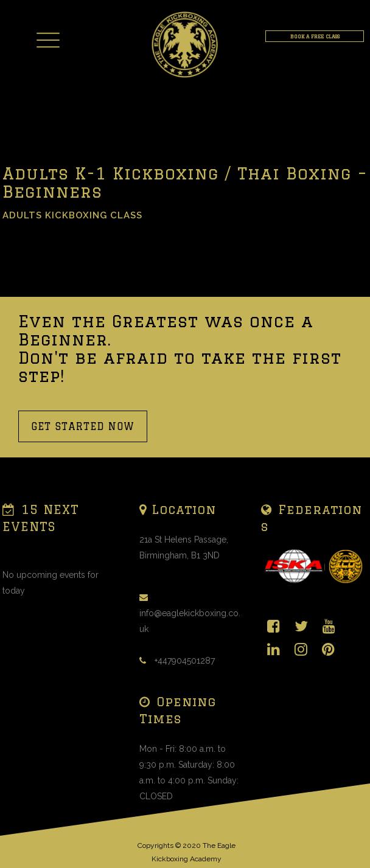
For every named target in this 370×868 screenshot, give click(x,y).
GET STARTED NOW (83, 426)
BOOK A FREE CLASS (315, 36)
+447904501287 (185, 661)
